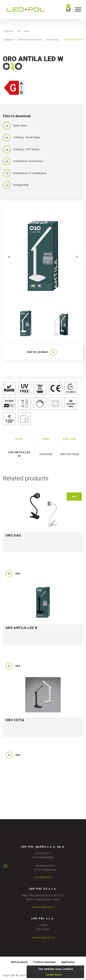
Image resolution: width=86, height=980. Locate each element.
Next (27, 31)
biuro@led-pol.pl (43, 877)
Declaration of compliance (25, 173)
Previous (8, 31)
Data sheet (15, 126)
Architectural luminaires (30, 40)
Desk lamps (52, 40)
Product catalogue (44, 962)
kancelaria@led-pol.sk (43, 937)
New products (19, 962)
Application (68, 962)
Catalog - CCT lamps (21, 149)
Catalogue (8, 40)
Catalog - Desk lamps (22, 137)
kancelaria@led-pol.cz (43, 907)
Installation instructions (23, 161)
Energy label (16, 185)
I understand (53, 975)
